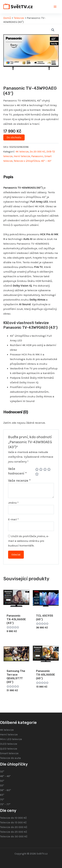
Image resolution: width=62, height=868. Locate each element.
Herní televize (22, 156)
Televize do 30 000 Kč (14, 836)
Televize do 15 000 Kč (13, 822)
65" (2, 795)
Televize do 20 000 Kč (14, 827)
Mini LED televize (11, 739)
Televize (19, 18)
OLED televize (9, 744)
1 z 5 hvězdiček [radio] (37, 469)
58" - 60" (5, 790)
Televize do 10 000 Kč (13, 818)
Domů (7, 18)
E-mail (13, 519)
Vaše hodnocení (17, 471)
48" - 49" (5, 776)
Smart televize (9, 753)
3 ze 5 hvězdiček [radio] (45, 469)
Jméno (13, 503)
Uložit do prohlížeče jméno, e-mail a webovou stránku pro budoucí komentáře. (29, 541)
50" (2, 781)
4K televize (22, 152)
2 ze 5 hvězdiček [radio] (41, 469)
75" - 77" (5, 804)
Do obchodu (14, 137)
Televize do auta (10, 758)
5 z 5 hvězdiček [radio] (37, 474)
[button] (53, 30)
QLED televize (9, 749)
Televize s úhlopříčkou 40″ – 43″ (33, 161)
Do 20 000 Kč (38, 152)
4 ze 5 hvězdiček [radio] (49, 469)
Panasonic (37, 156)
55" (2, 785)
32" (2, 771)
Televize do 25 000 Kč (14, 832)
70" (2, 799)
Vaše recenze (19, 480)
